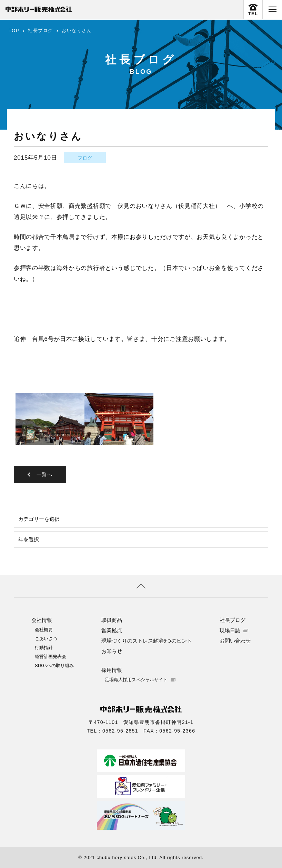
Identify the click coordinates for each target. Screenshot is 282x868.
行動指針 (44, 647)
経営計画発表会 (51, 656)
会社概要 (44, 629)
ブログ (85, 158)
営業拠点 (112, 630)
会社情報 (42, 620)
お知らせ (112, 651)
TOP (14, 31)
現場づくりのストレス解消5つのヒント (147, 640)
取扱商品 (112, 620)
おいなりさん (77, 31)
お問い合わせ (235, 640)
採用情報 (112, 670)
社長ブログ (41, 31)
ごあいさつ (46, 638)
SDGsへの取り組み (54, 665)
